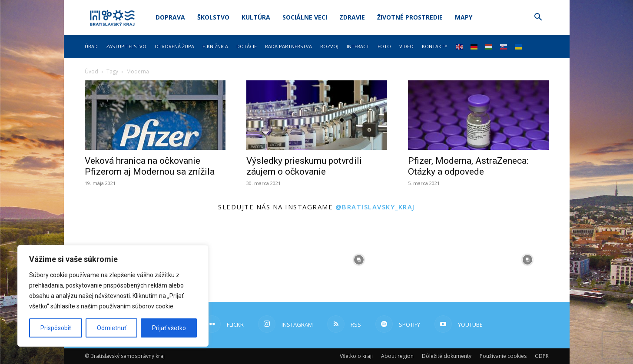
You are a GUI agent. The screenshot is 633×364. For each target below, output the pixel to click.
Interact (358, 46)
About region (397, 356)
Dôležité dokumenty (447, 356)
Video (406, 46)
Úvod (91, 71)
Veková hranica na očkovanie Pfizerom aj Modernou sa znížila (150, 166)
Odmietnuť (112, 328)
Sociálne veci (305, 17)
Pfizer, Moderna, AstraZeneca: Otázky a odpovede (468, 166)
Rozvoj (329, 46)
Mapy (464, 17)
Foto (384, 46)
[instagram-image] (275, 260)
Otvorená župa (174, 46)
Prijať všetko (169, 328)
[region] (113, 296)
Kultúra (256, 17)
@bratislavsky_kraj (375, 207)
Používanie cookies (503, 356)
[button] (538, 18)
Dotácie (247, 46)
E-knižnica (215, 46)
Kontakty (435, 46)
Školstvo (213, 17)
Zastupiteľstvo (126, 46)
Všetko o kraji (356, 356)
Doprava (170, 17)
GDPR (542, 356)
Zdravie (352, 17)
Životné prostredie (410, 17)
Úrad (91, 46)
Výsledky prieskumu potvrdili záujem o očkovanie (304, 166)
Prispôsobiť (56, 328)
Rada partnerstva (288, 46)
